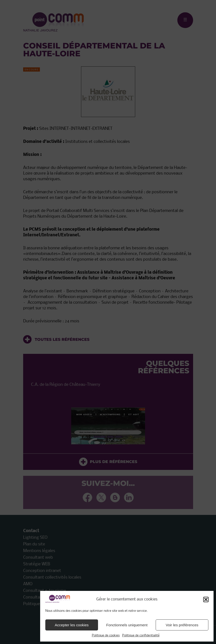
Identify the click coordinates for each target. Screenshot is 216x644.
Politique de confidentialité (141, 636)
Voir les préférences (182, 625)
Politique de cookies (106, 636)
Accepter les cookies (72, 625)
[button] (206, 599)
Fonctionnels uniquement (127, 625)
